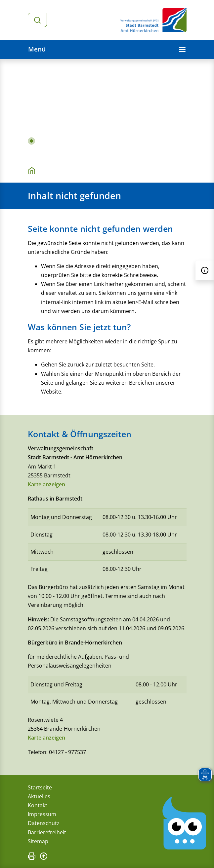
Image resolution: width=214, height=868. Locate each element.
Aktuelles (39, 796)
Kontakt (38, 805)
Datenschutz (44, 823)
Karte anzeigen (46, 484)
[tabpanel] (107, 108)
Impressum (42, 814)
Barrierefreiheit (47, 832)
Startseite (40, 787)
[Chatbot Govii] (185, 823)
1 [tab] (31, 141)
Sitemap (38, 841)
